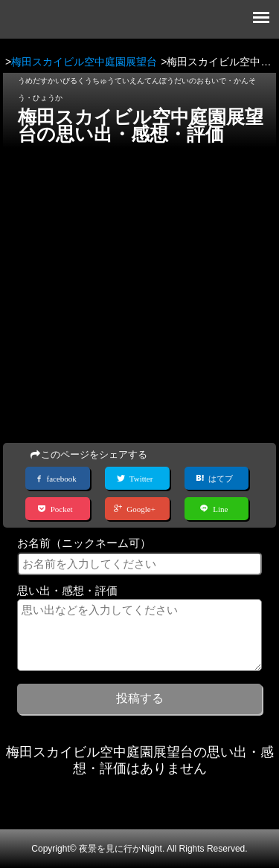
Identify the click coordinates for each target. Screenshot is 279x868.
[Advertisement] (139, 291)
